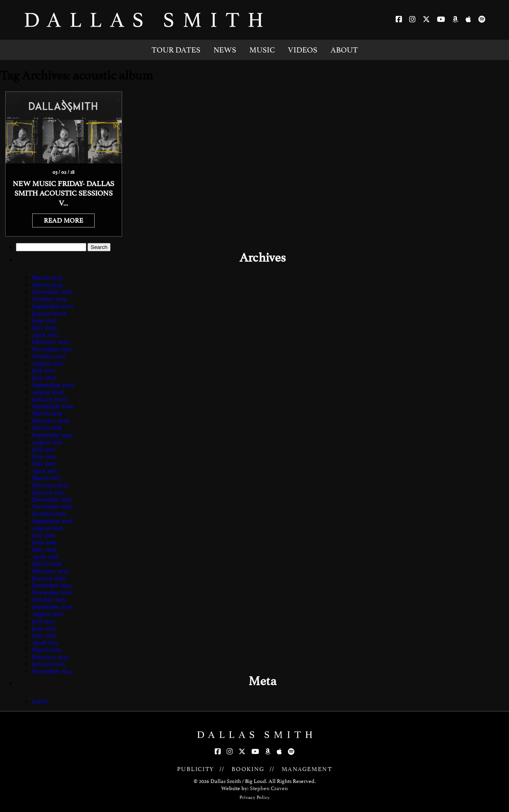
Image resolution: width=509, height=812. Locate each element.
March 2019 (47, 414)
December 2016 (52, 499)
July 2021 (43, 371)
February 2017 (50, 485)
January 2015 (49, 664)
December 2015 (51, 585)
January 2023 (49, 313)
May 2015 (44, 635)
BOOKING (248, 769)
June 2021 (44, 378)
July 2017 (43, 449)
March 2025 (47, 278)
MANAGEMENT (307, 769)
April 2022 (45, 335)
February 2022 (51, 342)
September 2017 (52, 435)
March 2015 (47, 650)
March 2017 (47, 478)
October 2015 (49, 600)
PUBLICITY (196, 769)
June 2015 (44, 628)
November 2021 (52, 349)
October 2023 (49, 299)
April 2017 (45, 471)
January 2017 (48, 492)
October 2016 (49, 514)
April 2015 (45, 643)
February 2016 (50, 571)
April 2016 (45, 557)
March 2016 (47, 564)
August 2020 (48, 392)
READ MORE (63, 220)
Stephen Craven (269, 788)
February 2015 (50, 657)
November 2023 (52, 292)
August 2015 (47, 614)
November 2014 (52, 671)
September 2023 (53, 306)
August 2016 (48, 528)
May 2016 (44, 550)
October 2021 (49, 356)
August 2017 (47, 442)
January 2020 (49, 399)
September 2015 (52, 607)
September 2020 (53, 385)
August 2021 (47, 363)
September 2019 (52, 406)
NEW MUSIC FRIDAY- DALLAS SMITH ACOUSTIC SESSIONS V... (63, 193)
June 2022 (44, 321)
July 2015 (43, 621)
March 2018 (47, 428)
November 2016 (52, 507)
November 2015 (52, 592)
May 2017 (44, 464)
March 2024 (47, 285)
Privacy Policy (254, 797)
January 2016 (49, 578)
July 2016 (44, 535)
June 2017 (44, 457)
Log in (40, 701)
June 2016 (44, 542)
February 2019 (50, 421)
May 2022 (44, 328)
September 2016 (52, 521)
